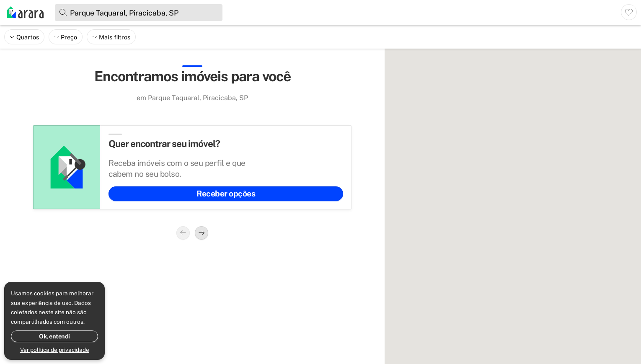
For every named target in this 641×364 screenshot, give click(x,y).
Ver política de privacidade (55, 350)
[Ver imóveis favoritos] (629, 12)
